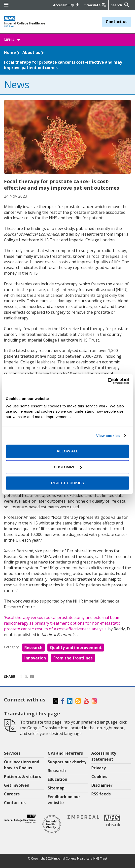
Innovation (35, 658)
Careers (12, 794)
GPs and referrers (65, 753)
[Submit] (126, 5)
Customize (68, 467)
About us (31, 52)
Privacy (99, 768)
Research (33, 648)
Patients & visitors (22, 777)
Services (12, 753)
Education (57, 779)
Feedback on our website (64, 800)
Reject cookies (68, 483)
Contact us (117, 22)
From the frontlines (73, 658)
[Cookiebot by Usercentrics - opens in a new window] (108, 381)
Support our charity (67, 762)
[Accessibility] (67, 5)
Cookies (99, 777)
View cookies (108, 435)
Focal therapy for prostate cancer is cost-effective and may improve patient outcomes (63, 65)
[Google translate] (95, 5)
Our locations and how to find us (22, 765)
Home (10, 52)
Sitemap (56, 788)
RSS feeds (101, 794)
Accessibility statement (104, 756)
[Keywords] (117, 5)
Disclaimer (102, 785)
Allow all (67, 451)
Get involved (17, 785)
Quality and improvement (76, 648)
